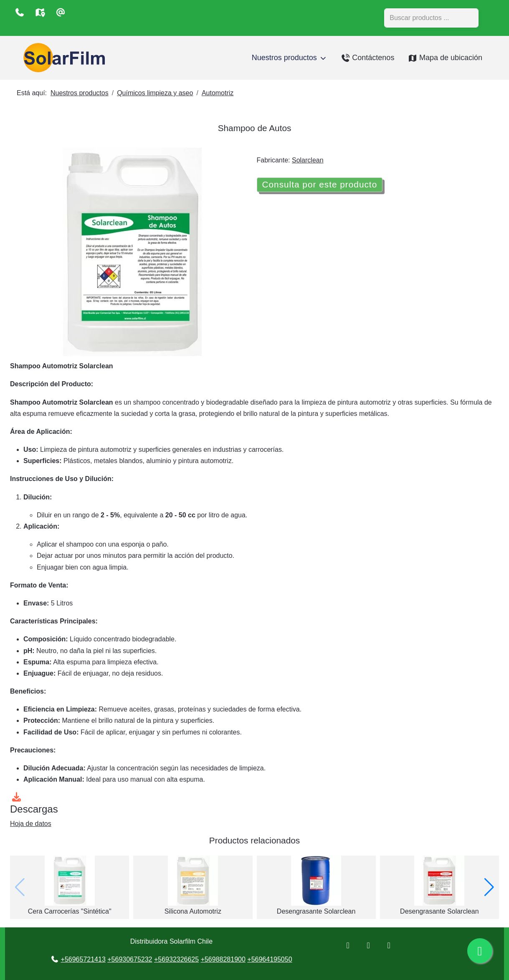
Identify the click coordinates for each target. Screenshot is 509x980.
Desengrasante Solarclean (316, 911)
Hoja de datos (31, 824)
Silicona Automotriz (193, 911)
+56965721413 (83, 959)
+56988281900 (223, 959)
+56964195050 (270, 959)
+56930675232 (130, 959)
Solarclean (308, 160)
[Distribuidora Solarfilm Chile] (62, 58)
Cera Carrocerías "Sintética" (70, 911)
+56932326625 (176, 959)
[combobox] (431, 18)
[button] (489, 887)
